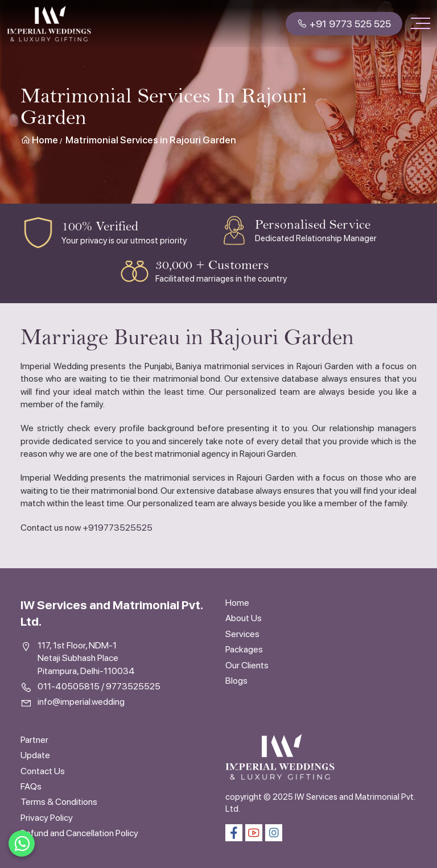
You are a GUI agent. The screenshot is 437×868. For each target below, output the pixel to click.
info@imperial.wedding (81, 702)
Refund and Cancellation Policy (79, 833)
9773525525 (133, 686)
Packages (244, 649)
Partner (34, 740)
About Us (244, 618)
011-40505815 (69, 686)
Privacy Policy (47, 818)
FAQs (31, 786)
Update (35, 755)
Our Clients (247, 665)
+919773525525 (118, 528)
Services (242, 634)
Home (39, 140)
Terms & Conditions (59, 802)
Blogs (236, 681)
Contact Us (43, 771)
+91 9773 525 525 (344, 24)
